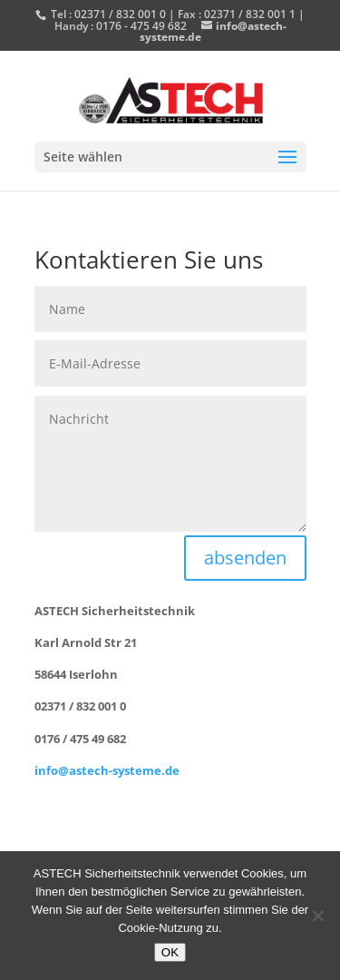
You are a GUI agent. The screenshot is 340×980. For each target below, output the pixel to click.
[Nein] (317, 916)
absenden (245, 558)
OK (170, 952)
